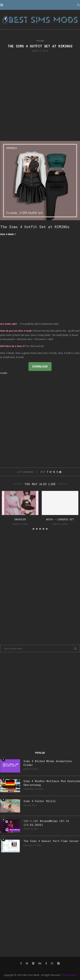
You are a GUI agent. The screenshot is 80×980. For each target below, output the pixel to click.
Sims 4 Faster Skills (40, 801)
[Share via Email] (60, 472)
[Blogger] (59, 963)
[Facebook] (21, 963)
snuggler (20, 519)
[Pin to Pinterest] (54, 472)
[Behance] (40, 963)
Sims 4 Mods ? (8, 234)
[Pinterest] (27, 963)
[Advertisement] (40, 96)
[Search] (78, 5)
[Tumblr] (46, 963)
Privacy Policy (69, 975)
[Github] (52, 963)
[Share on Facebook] (48, 472)
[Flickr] (33, 963)
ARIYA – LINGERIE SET (60, 519)
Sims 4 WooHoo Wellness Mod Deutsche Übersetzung (52, 783)
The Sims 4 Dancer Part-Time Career (51, 841)
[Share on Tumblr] (57, 472)
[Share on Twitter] (51, 472)
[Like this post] (44, 472)
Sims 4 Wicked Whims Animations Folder (48, 763)
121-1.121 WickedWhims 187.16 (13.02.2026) (46, 823)
